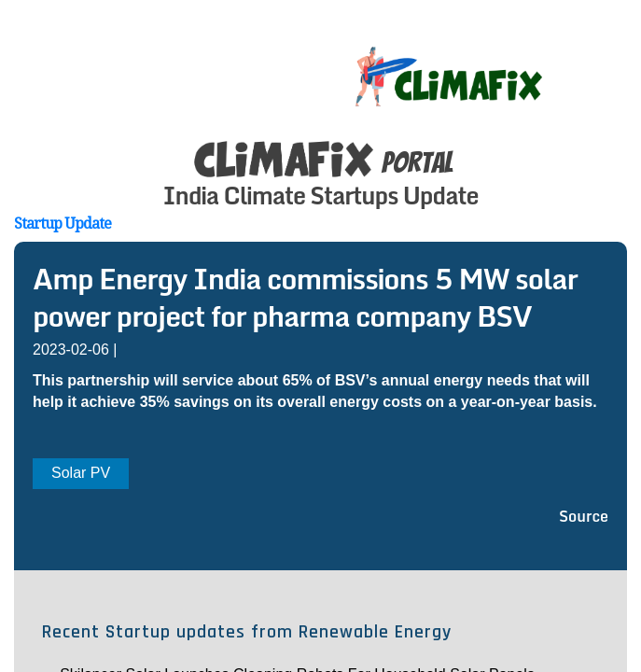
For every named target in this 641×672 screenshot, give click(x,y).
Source (584, 516)
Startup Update (63, 223)
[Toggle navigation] (615, 56)
